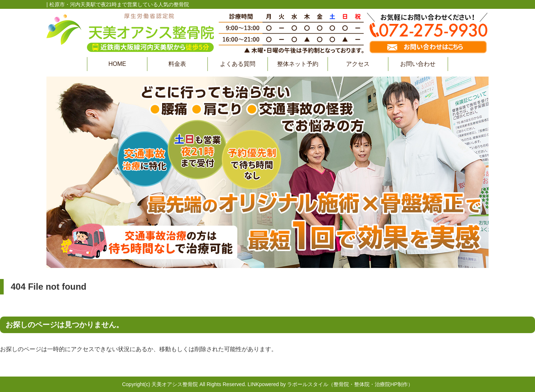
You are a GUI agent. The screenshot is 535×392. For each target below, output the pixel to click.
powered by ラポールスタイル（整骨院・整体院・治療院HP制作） (336, 384)
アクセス (358, 64)
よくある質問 (238, 64)
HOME (117, 64)
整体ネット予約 (298, 64)
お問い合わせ (418, 64)
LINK (253, 384)
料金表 (177, 64)
